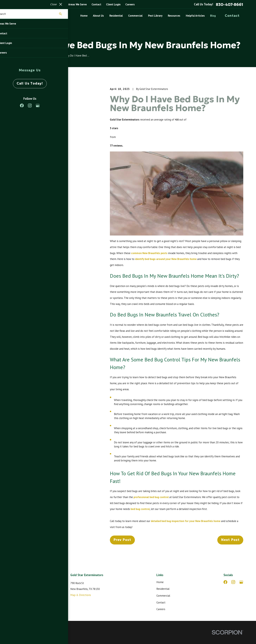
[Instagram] (233, 582)
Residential (163, 589)
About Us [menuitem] (98, 16)
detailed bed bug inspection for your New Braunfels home (186, 521)
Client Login (113, 4)
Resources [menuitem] (174, 16)
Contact (96, 4)
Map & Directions (81, 595)
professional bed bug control (151, 497)
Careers (130, 4)
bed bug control (140, 509)
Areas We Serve (77, 4)
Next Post (230, 540)
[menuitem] (17, 637)
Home (160, 582)
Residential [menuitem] (116, 16)
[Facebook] (225, 582)
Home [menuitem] (84, 16)
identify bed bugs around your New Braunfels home (166, 259)
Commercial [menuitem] (135, 16)
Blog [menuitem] (213, 16)
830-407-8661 (230, 4)
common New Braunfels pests (149, 253)
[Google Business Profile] (241, 582)
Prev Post (122, 540)
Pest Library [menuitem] (155, 16)
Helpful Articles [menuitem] (195, 16)
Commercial (163, 596)
